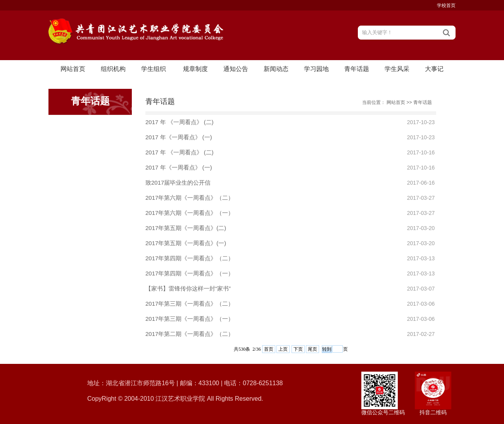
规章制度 (195, 69)
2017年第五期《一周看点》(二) (186, 228)
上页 (283, 349)
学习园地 (316, 69)
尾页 (312, 349)
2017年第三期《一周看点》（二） (190, 304)
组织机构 (113, 69)
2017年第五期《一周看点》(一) (186, 243)
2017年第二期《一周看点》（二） (190, 334)
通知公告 (236, 69)
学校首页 (446, 5)
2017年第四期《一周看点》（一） (190, 273)
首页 (269, 349)
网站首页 (73, 69)
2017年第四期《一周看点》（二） (190, 258)
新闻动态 (276, 69)
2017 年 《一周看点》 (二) (180, 122)
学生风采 (397, 69)
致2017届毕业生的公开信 (178, 183)
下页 (298, 349)
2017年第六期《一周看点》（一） (190, 213)
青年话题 (357, 69)
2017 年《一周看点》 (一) (179, 137)
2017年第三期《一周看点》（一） (190, 319)
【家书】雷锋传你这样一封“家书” (188, 288)
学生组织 (154, 69)
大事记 (434, 69)
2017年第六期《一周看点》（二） (190, 198)
